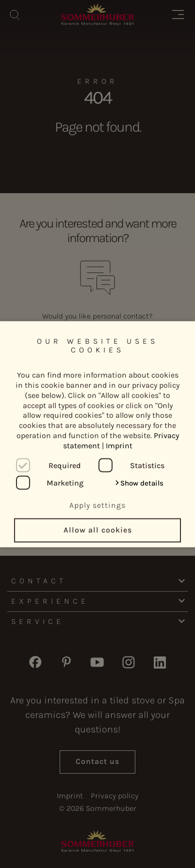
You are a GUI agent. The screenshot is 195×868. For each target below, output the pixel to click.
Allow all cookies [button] (98, 530)
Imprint (119, 445)
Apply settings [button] (97, 505)
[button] (139, 483)
